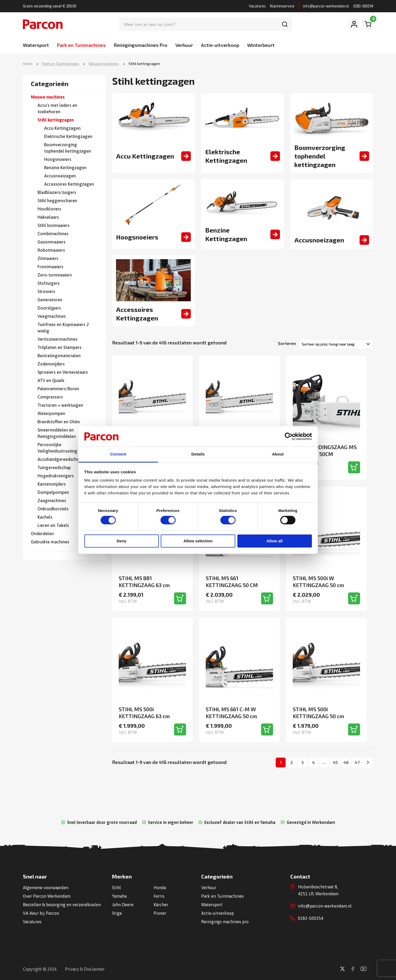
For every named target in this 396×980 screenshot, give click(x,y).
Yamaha (119, 896)
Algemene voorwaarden (46, 888)
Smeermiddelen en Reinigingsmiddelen (57, 433)
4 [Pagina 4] (313, 762)
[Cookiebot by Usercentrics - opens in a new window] (289, 436)
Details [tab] (198, 454)
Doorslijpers (49, 308)
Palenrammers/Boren (58, 389)
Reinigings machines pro (225, 922)
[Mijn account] (354, 24)
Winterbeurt (261, 45)
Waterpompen (51, 413)
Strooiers (46, 291)
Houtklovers (49, 209)
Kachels (45, 517)
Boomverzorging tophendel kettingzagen (68, 148)
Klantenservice (282, 6)
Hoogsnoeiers (58, 159)
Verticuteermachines (57, 339)
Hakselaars (48, 217)
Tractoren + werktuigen (60, 405)
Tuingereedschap (54, 467)
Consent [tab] (118, 454)
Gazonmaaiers (51, 242)
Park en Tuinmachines (81, 45)
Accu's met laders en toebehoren (57, 108)
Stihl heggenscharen (57, 201)
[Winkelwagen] (368, 24)
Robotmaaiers (51, 250)
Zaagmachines (52, 501)
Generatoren (50, 300)
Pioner (160, 913)
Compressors (50, 397)
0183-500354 (363, 6)
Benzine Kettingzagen (65, 168)
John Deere (123, 905)
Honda (160, 888)
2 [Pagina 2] (292, 762)
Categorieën (50, 84)
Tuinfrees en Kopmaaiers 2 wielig (63, 328)
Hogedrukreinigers (56, 476)
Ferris (159, 896)
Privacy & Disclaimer (85, 969)
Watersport (36, 45)
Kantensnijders (52, 484)
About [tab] (278, 454)
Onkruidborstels (53, 509)
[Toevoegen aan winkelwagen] (354, 467)
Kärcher (161, 905)
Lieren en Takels (53, 525)
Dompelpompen (53, 492)
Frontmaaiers (50, 267)
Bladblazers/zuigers (57, 192)
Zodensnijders (51, 364)
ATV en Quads (51, 380)
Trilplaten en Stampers (59, 347)
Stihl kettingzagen (56, 120)
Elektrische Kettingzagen (68, 136)
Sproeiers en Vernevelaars (63, 372)
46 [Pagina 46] (346, 762)
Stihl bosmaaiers (53, 225)
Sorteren (287, 343)
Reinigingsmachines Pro (141, 45)
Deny (121, 541)
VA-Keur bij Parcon (41, 913)
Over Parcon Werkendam (47, 896)
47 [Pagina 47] (357, 762)
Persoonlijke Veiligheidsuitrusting (57, 448)
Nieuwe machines (104, 64)
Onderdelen (42, 534)
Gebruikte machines (50, 542)
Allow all (275, 541)
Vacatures (257, 6)
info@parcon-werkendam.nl (326, 6)
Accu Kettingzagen (62, 128)
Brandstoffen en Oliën (59, 422)
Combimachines (53, 234)
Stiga (117, 913)
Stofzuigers (49, 283)
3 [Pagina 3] (302, 762)
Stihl (116, 888)
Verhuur (184, 45)
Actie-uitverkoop (220, 45)
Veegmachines (52, 316)
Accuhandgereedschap (59, 459)
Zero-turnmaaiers (55, 275)
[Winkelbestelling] (336, 344)
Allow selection (198, 541)
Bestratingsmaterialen (59, 356)
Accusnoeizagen (60, 176)
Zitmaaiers (48, 258)
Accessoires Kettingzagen (69, 184)
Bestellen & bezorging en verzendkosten (62, 905)
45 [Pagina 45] (335, 762)
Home (28, 64)
